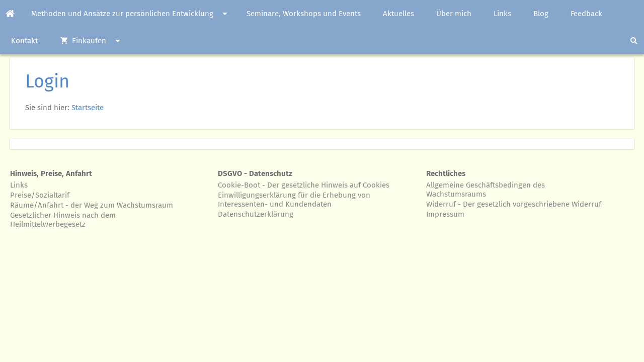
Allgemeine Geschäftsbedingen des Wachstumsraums (486, 190)
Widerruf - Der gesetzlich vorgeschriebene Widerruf (514, 204)
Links (19, 185)
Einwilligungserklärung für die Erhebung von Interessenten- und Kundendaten (294, 200)
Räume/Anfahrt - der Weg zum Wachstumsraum (92, 205)
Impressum (445, 214)
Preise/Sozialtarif (40, 195)
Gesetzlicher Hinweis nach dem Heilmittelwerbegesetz (63, 220)
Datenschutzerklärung (256, 214)
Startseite (88, 108)
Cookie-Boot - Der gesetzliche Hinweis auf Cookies (304, 185)
